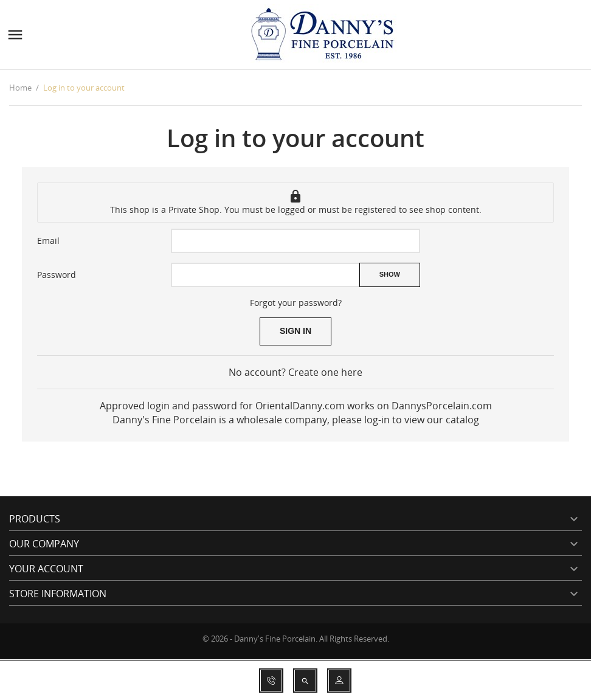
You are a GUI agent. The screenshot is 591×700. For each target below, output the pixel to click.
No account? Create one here (295, 372)
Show (390, 274)
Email (48, 241)
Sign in (295, 331)
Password (57, 275)
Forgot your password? (296, 303)
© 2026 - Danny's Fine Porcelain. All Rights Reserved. (296, 639)
